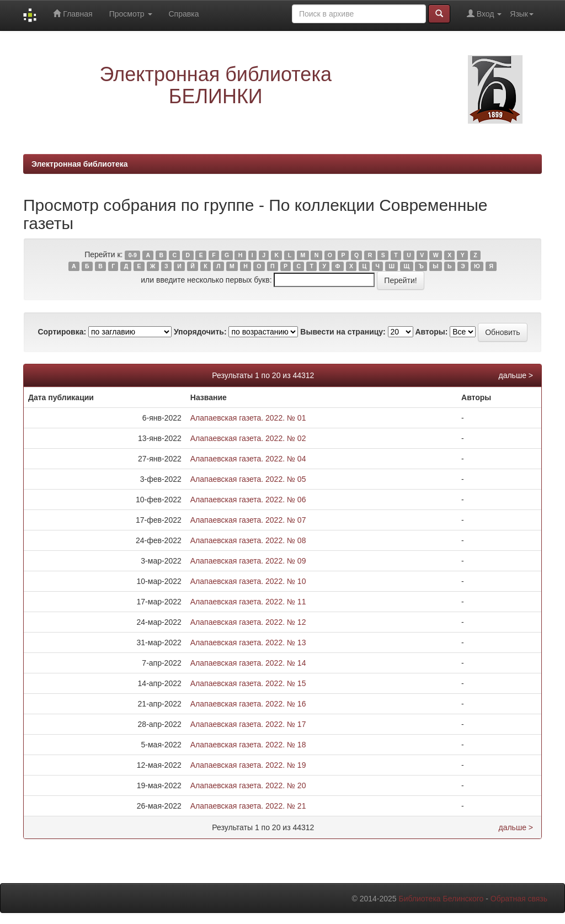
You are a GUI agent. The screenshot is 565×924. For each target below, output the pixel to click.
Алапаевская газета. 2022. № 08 (248, 540)
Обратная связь (519, 899)
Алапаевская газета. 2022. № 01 (248, 418)
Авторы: (431, 332)
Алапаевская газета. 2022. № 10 (248, 581)
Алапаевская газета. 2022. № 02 (248, 438)
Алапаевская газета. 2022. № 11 (248, 602)
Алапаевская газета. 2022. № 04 (248, 459)
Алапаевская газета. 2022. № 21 (248, 806)
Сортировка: (62, 332)
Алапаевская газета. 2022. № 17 (248, 724)
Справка (184, 14)
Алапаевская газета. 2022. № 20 (248, 785)
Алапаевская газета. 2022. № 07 (248, 520)
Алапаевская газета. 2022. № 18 (248, 745)
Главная (73, 14)
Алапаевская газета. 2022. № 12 (248, 622)
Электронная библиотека (80, 164)
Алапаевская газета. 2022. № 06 (248, 500)
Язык (522, 14)
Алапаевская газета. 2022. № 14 (248, 663)
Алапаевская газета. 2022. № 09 (248, 561)
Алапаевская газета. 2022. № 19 (248, 765)
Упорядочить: (200, 332)
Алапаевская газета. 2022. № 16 (248, 704)
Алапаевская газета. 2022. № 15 (248, 683)
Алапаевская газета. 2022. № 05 (248, 479)
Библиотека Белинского (441, 899)
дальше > (516, 375)
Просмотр (131, 14)
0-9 (133, 255)
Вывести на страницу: (343, 332)
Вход (484, 14)
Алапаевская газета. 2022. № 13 (248, 642)
